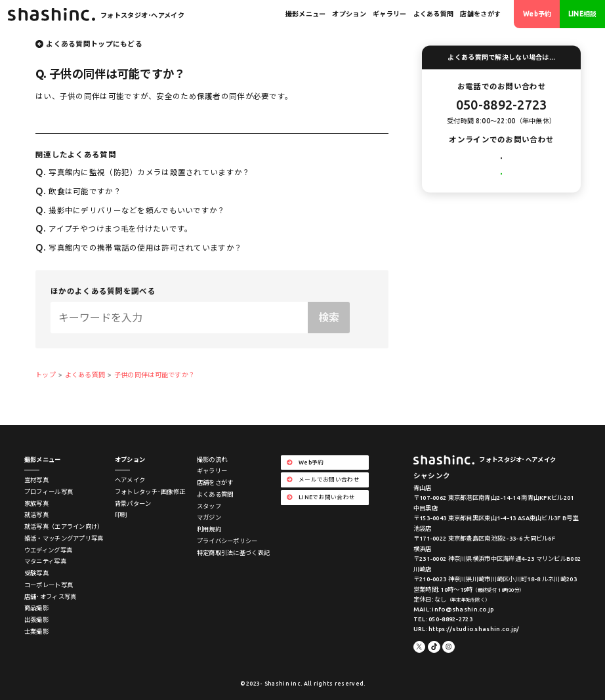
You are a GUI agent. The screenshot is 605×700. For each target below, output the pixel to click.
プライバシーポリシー (227, 541)
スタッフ (209, 506)
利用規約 (209, 529)
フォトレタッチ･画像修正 (150, 492)
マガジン (209, 517)
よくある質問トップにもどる (94, 44)
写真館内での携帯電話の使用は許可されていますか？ (139, 248)
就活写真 (36, 515)
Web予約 (537, 14)
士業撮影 (36, 631)
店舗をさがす (480, 14)
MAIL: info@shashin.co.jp (454, 609)
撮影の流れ (212, 460)
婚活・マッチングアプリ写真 (64, 538)
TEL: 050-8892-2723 (443, 619)
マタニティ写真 (45, 561)
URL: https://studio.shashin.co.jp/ (467, 629)
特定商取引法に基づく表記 (233, 553)
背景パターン (133, 504)
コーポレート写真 (49, 585)
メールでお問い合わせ (502, 161)
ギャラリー (389, 14)
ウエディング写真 (48, 550)
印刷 (121, 515)
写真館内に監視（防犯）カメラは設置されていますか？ (143, 172)
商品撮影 (36, 608)
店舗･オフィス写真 (51, 597)
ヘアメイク (130, 480)
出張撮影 (36, 620)
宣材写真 (36, 480)
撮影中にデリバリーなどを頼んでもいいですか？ (131, 210)
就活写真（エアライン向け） (64, 526)
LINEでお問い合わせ (502, 187)
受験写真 (36, 573)
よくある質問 (434, 14)
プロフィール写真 (49, 492)
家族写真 (36, 504)
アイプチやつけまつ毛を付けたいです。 (114, 229)
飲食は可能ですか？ (78, 191)
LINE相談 (583, 14)
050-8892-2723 (502, 105)
